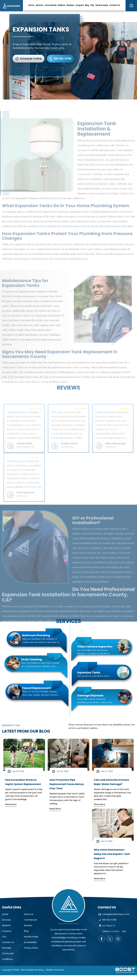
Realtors (62, 5)
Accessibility (30, 942)
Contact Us (115, 5)
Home (31, 5)
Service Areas (102, 5)
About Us (29, 914)
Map (124, 931)
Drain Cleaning (32, 659)
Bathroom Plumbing (36, 635)
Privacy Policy (31, 948)
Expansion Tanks (89, 672)
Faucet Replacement (37, 688)
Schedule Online (31, 59)
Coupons (80, 5)
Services (39, 5)
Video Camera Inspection (95, 647)
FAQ (92, 5)
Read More (11, 804)
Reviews (70, 5)
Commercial (50, 5)
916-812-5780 (131, 6)
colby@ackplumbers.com (116, 914)
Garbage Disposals (90, 695)
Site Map (7, 948)
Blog (87, 5)
